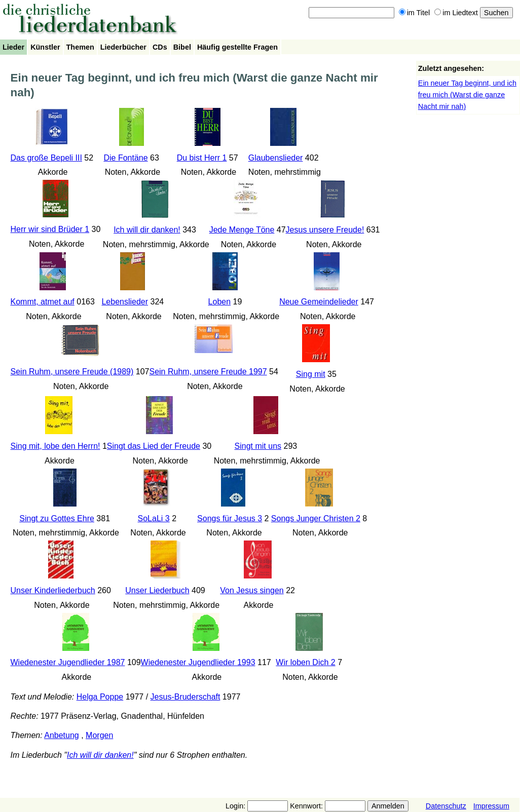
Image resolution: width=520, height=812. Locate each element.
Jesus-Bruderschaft (185, 697)
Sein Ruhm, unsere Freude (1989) (72, 372)
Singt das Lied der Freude (154, 446)
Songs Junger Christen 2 (316, 518)
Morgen (99, 735)
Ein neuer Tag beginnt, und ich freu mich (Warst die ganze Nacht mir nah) (467, 95)
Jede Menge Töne (242, 230)
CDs (160, 47)
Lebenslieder (125, 302)
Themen (80, 47)
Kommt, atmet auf (43, 302)
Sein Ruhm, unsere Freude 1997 (208, 372)
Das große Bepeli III (46, 158)
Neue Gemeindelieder (319, 302)
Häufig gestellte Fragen (237, 47)
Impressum (491, 806)
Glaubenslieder (276, 158)
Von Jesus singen (252, 590)
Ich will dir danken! (147, 230)
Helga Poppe (100, 697)
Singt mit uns (258, 446)
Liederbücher (123, 47)
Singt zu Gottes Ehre (57, 518)
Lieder (13, 47)
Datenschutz (446, 806)
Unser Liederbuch (157, 590)
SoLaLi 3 (154, 518)
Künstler (45, 47)
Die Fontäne (125, 158)
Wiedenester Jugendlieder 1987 (68, 662)
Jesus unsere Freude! (325, 230)
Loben (220, 302)
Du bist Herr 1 (202, 158)
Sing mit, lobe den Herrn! (55, 446)
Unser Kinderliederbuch (53, 590)
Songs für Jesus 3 (230, 518)
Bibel (182, 47)
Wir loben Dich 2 (305, 662)
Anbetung (62, 735)
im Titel (415, 13)
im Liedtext (456, 13)
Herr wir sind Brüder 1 (50, 229)
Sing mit (311, 374)
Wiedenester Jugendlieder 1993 (198, 662)
